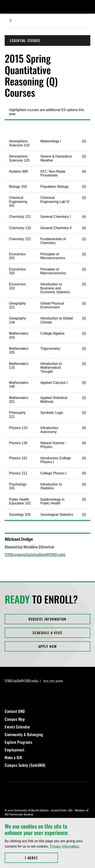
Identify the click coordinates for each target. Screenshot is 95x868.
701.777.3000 (53, 681)
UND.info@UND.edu (21, 681)
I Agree (41, 858)
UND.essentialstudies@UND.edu (35, 555)
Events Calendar (17, 727)
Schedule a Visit (47, 633)
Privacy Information (64, 846)
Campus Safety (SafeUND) (25, 765)
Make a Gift (14, 757)
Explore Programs (18, 742)
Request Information (47, 619)
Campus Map (15, 719)
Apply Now (48, 646)
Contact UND (15, 711)
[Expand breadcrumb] (11, 20)
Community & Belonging (24, 734)
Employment (14, 750)
